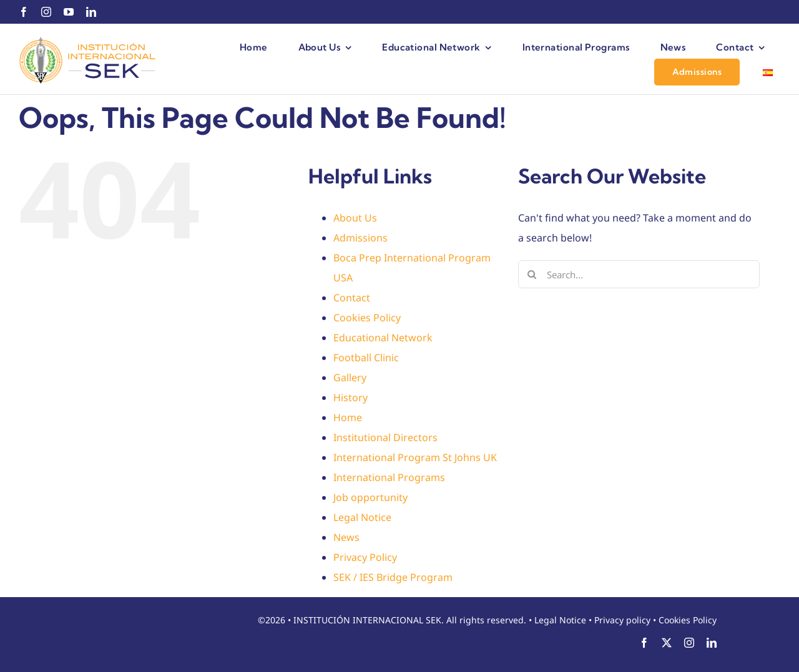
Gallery (350, 377)
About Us (355, 218)
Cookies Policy (367, 318)
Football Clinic (366, 358)
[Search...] (639, 274)
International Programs (389, 477)
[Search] (532, 274)
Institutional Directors (385, 437)
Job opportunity (370, 497)
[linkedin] (91, 12)
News (346, 537)
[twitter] (667, 643)
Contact (352, 298)
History (350, 397)
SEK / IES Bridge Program (393, 577)
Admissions (360, 238)
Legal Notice (362, 517)
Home (348, 417)
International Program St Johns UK (415, 457)
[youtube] (69, 12)
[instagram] (46, 12)
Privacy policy (622, 620)
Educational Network (383, 338)
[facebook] (24, 12)
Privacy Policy (365, 557)
